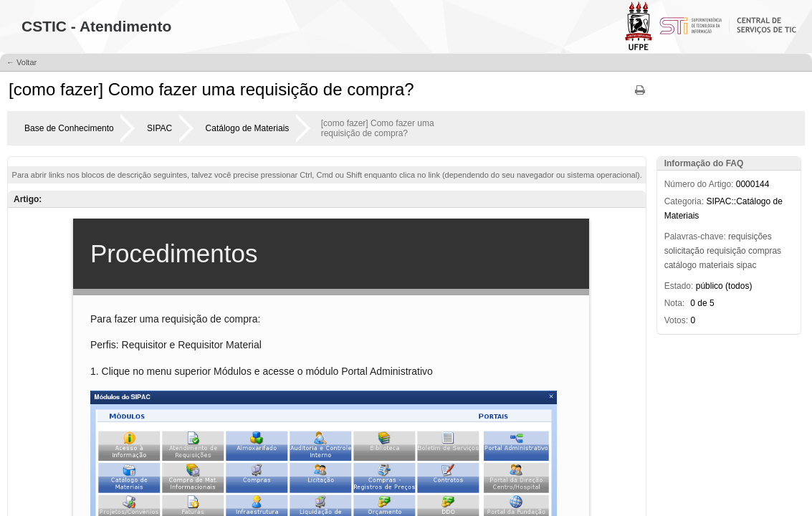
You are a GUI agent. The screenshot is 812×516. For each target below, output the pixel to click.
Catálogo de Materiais (248, 128)
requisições (750, 236)
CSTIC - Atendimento (96, 26)
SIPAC (159, 128)
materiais (716, 265)
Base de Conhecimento (69, 128)
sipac (746, 265)
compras (765, 251)
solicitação (684, 251)
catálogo (680, 265)
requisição (726, 251)
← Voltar (22, 62)
